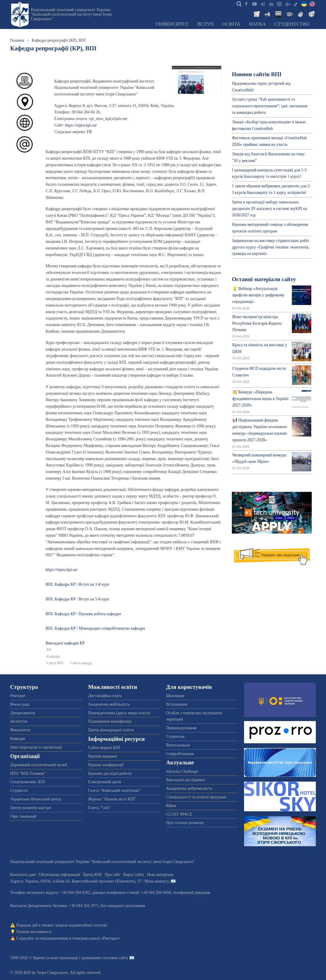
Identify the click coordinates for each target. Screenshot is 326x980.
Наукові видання (102, 756)
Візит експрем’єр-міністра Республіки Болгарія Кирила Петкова (257, 323)
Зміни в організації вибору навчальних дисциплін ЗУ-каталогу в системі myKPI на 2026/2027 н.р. (269, 209)
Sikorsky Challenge (182, 771)
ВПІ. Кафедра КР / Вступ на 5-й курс (78, 599)
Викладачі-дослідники (186, 780)
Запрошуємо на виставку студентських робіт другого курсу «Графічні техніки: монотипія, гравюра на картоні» (271, 247)
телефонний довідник (192, 892)
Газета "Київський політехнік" (114, 790)
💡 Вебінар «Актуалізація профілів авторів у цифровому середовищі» (258, 295)
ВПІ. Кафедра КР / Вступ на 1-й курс (78, 584)
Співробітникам (180, 754)
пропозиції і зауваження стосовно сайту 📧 (97, 958)
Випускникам (178, 745)
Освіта (231, 24)
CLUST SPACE (179, 814)
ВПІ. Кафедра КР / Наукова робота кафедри (83, 614)
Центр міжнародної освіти (111, 730)
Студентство (292, 24)
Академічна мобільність (109, 704)
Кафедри (53, 656)
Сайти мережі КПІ (104, 748)
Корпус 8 (77, 106)
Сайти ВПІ (55, 663)
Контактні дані (23, 875)
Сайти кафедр (81, 663)
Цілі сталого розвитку (185, 823)
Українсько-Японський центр (36, 799)
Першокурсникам (181, 728)
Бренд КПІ (92, 875)
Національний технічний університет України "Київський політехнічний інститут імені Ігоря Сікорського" (71, 14)
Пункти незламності (34, 932)
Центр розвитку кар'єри (31, 808)
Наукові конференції (106, 765)
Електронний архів (104, 782)
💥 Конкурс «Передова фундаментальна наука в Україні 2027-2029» (260, 399)
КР (49, 650)
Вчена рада (20, 704)
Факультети (20, 730)
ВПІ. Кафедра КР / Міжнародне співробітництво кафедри (95, 628)
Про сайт (112, 875)
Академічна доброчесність (189, 788)
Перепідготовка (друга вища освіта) (119, 713)
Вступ (205, 24)
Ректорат (18, 696)
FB (89, 132)
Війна (171, 806)
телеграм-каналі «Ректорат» (96, 938)
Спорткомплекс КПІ (28, 782)
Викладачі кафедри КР (65, 643)
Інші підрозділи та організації (36, 747)
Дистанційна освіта (105, 696)
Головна (17, 40)
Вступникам (177, 704)
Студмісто (19, 790)
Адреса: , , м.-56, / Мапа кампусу (89, 881)
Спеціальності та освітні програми (196, 797)
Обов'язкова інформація (60, 875)
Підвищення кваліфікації (110, 721)
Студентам (175, 736)
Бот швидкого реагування (123, 906)
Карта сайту (134, 875)
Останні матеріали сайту (264, 279)
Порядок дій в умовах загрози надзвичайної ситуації (62, 925)
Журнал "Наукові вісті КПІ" (112, 799)
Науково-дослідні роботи (110, 773)
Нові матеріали (160, 875)
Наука (257, 24)
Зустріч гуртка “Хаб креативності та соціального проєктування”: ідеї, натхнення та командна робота (270, 106)
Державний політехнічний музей (39, 765)
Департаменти (23, 713)
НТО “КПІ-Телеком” (28, 773)
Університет (172, 24)
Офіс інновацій (23, 816)
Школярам (175, 696)
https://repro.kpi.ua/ (81, 125)
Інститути (19, 721)
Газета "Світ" (100, 808)
